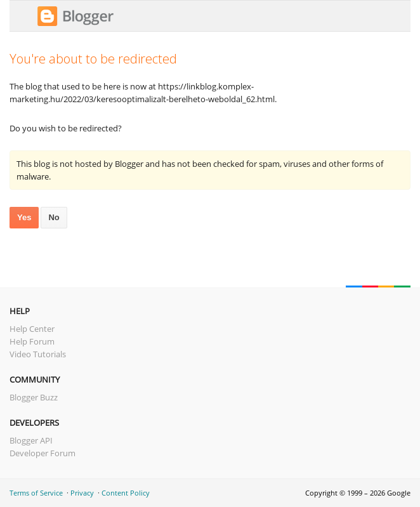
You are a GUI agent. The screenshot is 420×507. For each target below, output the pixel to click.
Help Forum (32, 341)
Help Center (32, 329)
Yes (24, 217)
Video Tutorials (38, 354)
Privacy (82, 493)
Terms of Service (36, 493)
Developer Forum (43, 453)
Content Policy (126, 493)
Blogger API (31, 440)
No (54, 217)
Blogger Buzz (34, 397)
